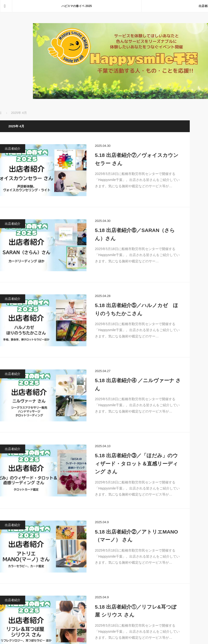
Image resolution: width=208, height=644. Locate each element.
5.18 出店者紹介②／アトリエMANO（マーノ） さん (136, 536)
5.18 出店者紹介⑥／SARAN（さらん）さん (135, 234)
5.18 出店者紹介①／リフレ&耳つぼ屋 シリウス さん (136, 611)
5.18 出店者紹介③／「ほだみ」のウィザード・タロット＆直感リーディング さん (136, 464)
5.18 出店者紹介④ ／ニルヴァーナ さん (138, 384)
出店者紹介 (13, 149)
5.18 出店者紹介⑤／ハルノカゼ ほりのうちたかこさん (137, 309)
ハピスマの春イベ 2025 (77, 6)
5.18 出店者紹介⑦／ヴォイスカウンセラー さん (137, 159)
